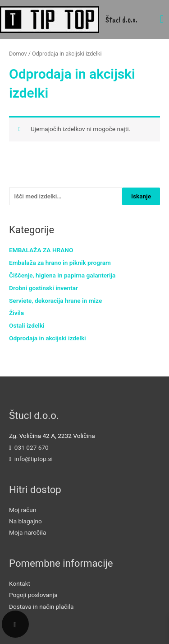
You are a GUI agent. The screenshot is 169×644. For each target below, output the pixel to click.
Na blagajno (25, 521)
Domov (18, 54)
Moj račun (23, 510)
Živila (16, 313)
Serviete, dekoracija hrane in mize (55, 301)
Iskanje (141, 196)
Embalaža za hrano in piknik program (60, 263)
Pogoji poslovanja (33, 595)
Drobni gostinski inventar (43, 288)
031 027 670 (32, 447)
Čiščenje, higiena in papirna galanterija (62, 275)
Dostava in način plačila (41, 606)
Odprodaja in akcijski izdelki (48, 338)
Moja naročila (27, 532)
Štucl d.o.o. (121, 19)
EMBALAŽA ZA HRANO (41, 250)
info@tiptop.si (34, 459)
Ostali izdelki (27, 325)
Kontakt (20, 583)
